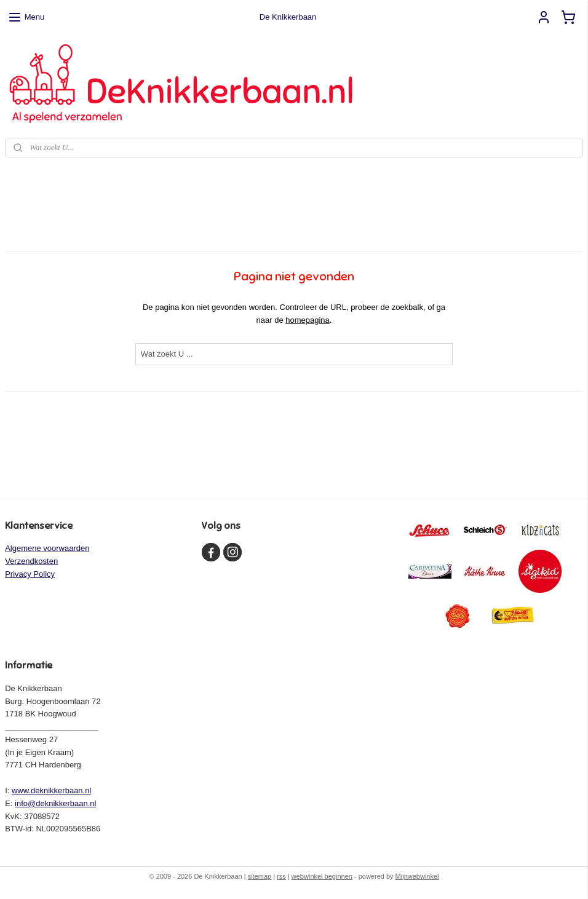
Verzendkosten (31, 561)
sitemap (260, 876)
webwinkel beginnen (322, 876)
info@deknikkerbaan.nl (55, 803)
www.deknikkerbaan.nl (51, 790)
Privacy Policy (30, 574)
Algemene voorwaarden (47, 548)
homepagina (308, 320)
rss (281, 876)
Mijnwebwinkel (417, 876)
